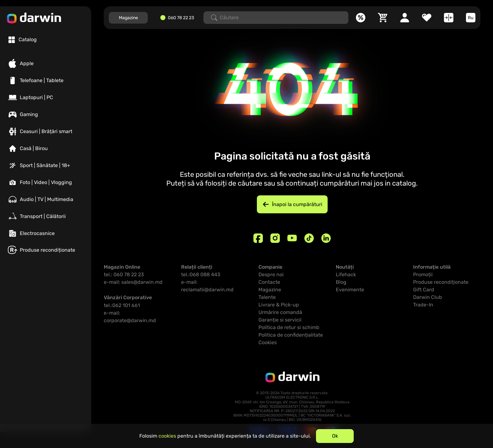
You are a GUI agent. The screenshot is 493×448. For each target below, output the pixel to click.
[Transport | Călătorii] (46, 216)
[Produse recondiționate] (46, 250)
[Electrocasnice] (46, 233)
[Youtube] (292, 238)
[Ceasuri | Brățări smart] (46, 132)
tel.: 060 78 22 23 (124, 274)
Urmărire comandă (280, 312)
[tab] (23, 40)
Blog (341, 282)
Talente (267, 297)
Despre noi (271, 274)
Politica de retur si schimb (289, 327)
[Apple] (46, 64)
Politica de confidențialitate (291, 335)
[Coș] (383, 18)
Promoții (423, 274)
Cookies (268, 342)
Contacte (269, 282)
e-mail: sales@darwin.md (133, 282)
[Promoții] (361, 18)
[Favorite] (427, 18)
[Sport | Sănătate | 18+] (46, 165)
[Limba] (471, 18)
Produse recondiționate (441, 282)
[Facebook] (258, 238)
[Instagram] (275, 238)
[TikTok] (309, 238)
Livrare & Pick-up (279, 305)
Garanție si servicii (280, 320)
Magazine (128, 18)
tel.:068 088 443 (201, 274)
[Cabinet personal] (405, 18)
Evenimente (350, 290)
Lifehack (346, 274)
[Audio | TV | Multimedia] (46, 199)
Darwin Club (428, 297)
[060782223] (179, 18)
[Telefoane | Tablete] (46, 81)
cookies (167, 436)
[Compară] (449, 18)
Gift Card (424, 290)
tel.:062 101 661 (122, 305)
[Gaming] (46, 115)
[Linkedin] (326, 238)
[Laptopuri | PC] (46, 98)
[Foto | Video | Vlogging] (46, 182)
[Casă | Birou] (46, 148)
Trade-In (423, 305)
